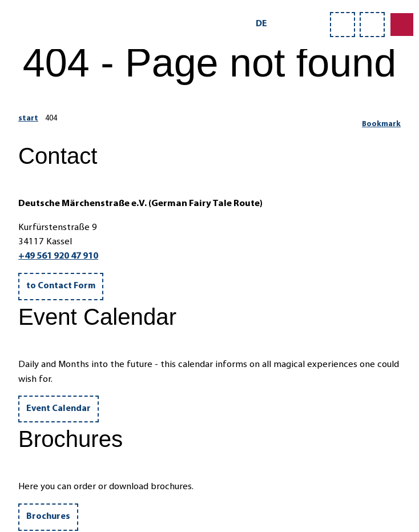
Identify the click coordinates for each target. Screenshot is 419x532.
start (28, 118)
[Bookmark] (381, 120)
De (261, 24)
